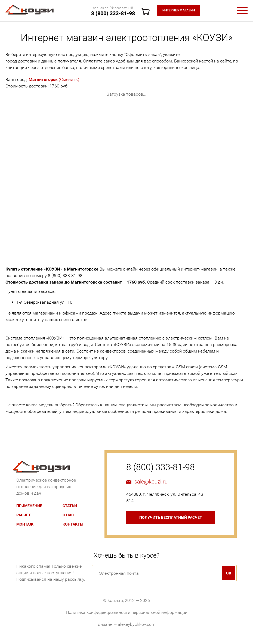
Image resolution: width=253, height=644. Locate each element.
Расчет (24, 515)
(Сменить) (54, 79)
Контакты (73, 524)
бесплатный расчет (171, 517)
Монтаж (25, 524)
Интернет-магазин (179, 10)
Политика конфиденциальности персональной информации (127, 612)
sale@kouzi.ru (151, 482)
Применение (29, 506)
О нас (68, 515)
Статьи (70, 506)
